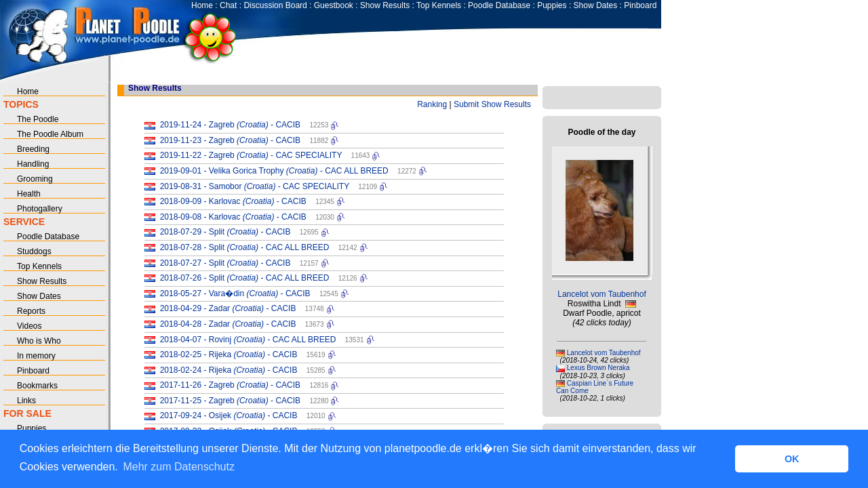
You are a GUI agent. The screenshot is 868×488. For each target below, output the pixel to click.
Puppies (552, 5)
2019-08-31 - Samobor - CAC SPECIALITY (255, 186)
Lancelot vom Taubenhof (602, 294)
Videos (29, 326)
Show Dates (596, 5)
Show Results (385, 5)
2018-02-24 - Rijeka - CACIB (229, 370)
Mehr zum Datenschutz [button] (179, 467)
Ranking (432, 104)
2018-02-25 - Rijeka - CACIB (229, 354)
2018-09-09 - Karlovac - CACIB (233, 201)
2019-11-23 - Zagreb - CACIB (230, 140)
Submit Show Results (492, 104)
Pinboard (640, 5)
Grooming (35, 179)
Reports (31, 311)
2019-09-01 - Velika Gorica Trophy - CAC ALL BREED (274, 171)
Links (26, 401)
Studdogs (34, 251)
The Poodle (38, 119)
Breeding (33, 149)
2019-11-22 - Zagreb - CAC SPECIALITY (251, 155)
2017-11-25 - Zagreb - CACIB (230, 401)
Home (202, 5)
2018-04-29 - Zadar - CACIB (228, 308)
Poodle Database (499, 5)
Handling (33, 164)
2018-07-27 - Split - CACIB (225, 263)
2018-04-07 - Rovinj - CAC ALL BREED (248, 340)
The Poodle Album (50, 134)
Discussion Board (275, 5)
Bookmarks (37, 386)
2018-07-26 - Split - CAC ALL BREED (245, 278)
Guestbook (334, 5)
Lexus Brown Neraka (598, 368)
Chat (228, 5)
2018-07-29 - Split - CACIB (225, 232)
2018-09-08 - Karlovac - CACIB (233, 217)
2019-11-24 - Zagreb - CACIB (230, 125)
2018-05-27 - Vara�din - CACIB (235, 293)
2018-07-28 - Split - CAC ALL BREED (245, 247)
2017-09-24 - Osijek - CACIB (229, 415)
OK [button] (792, 459)
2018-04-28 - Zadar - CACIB (228, 324)
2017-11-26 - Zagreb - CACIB (230, 385)
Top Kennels (439, 5)
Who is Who (39, 341)
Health (29, 194)
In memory (36, 356)
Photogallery (40, 209)
